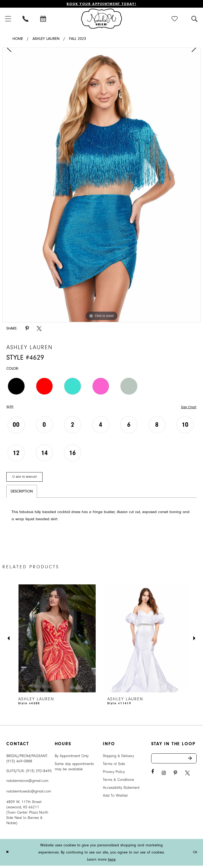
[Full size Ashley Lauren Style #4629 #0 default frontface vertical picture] (101, 186)
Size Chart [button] (188, 408)
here (112, 862)
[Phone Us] (26, 19)
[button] (175, 19)
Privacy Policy (114, 774)
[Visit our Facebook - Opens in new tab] (153, 775)
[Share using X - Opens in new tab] (39, 329)
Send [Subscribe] (192, 761)
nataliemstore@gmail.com (27, 783)
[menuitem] (26, 19)
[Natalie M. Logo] (102, 19)
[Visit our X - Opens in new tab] (187, 776)
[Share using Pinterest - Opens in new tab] (27, 329)
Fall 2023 (78, 39)
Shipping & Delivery (118, 758)
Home (18, 39)
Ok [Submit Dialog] (195, 855)
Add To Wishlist (115, 798)
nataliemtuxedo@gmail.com (29, 794)
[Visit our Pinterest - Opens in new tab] (175, 776)
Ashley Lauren (46, 39)
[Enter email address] (174, 761)
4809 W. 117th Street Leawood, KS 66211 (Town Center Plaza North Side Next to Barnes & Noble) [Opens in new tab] (27, 815)
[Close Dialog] (8, 855)
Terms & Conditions (118, 782)
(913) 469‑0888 (19, 764)
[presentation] (57, 641)
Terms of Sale (114, 766)
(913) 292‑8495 (39, 773)
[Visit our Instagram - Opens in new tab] (164, 776)
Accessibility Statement (121, 790)
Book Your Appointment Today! (102, 4)
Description (22, 494)
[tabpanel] (101, 186)
